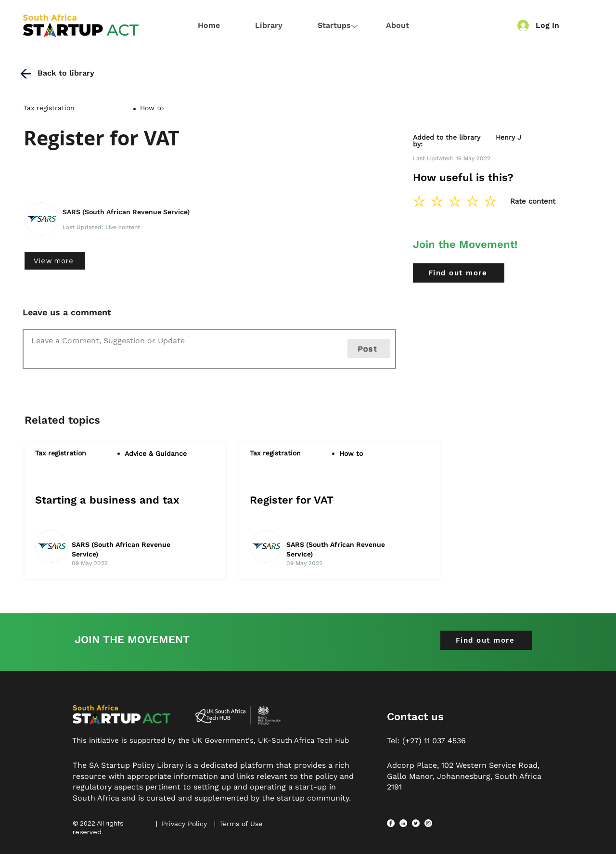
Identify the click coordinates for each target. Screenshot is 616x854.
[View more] (55, 261)
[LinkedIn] (403, 823)
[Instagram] (428, 823)
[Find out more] (459, 273)
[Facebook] (391, 823)
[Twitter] (416, 823)
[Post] (369, 349)
